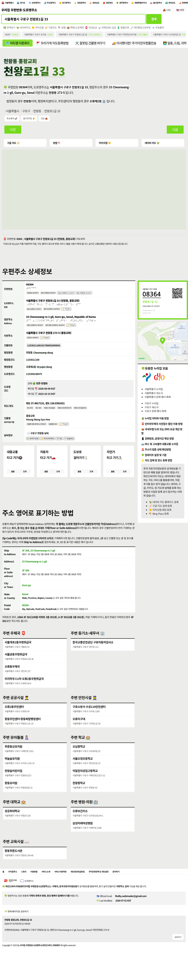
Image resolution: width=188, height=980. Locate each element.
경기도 (27, 3)
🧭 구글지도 (52, 29)
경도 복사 (41, 416)
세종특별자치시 (168, 3)
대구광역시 (79, 3)
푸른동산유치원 (14, 760)
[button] (94, 502)
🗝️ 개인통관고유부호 (145, 29)
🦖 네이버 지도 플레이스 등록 (164, 505)
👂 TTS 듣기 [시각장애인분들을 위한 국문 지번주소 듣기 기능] (49, 343)
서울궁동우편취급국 (16, 668)
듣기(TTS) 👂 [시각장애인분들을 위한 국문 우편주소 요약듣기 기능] (30, 121)
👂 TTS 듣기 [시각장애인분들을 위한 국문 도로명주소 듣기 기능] (75, 313)
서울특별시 (11, 3)
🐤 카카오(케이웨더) (52, 448)
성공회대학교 (12, 825)
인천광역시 (43, 3)
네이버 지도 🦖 (152, 145)
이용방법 (39, 887)
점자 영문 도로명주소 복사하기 (62, 330)
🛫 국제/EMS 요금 (110, 29)
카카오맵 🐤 (105, 145)
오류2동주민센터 (15, 720)
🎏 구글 (66, 448)
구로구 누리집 (151, 406)
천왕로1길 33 (54, 113)
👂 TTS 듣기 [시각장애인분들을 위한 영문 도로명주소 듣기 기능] (81, 330)
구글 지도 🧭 (14, 145)
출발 (13, 482)
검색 (154, 20)
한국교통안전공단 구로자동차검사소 (94, 655)
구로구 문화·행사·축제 (155, 414)
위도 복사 (31, 416)
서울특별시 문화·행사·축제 (158, 400)
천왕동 (38, 113)
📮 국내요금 (94, 29)
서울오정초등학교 (83, 773)
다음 (175, 132)
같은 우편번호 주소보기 (97, 296)
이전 (13, 132)
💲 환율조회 (127, 29)
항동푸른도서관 (14, 865)
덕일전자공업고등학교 (85, 785)
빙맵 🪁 (57, 145)
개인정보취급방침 (91, 887)
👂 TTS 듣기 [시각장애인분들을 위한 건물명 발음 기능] (72, 433)
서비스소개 (53, 887)
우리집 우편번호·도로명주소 (19, 11)
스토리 (27, 887)
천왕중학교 (79, 797)
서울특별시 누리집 (154, 392)
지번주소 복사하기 (34, 343)
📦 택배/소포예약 (78, 29)
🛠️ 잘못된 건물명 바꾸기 (94, 45)
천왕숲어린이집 (14, 785)
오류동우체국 (12, 680)
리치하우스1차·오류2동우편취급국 (25, 693)
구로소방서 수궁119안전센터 (90, 720)
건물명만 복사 (59, 433)
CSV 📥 (45, 121)
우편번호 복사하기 (34, 296)
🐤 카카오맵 (39, 29)
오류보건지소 (80, 825)
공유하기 (178, 953)
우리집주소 (14, 887)
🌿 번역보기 (9, 29)
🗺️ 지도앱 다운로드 (18, 45)
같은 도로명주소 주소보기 (75, 296)
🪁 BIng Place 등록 (159, 516)
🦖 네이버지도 (24, 29)
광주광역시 (147, 3)
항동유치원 (11, 797)
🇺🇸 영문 (180, 11)
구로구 (27, 113)
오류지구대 (79, 732)
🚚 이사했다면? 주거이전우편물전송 (140, 45)
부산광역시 (61, 3)
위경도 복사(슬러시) (91, 416)
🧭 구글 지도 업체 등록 (160, 508)
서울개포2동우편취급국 (18, 655)
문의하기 (138, 887)
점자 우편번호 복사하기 (53, 296)
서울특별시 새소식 (154, 396)
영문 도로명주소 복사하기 (37, 330)
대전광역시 (97, 3)
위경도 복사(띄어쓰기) (72, 416)
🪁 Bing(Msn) (78, 448)
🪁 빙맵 (64, 29)
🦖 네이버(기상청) (34, 448)
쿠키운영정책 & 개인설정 (117, 887)
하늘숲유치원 (12, 773)
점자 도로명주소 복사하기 (57, 313)
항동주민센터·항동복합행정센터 (23, 732)
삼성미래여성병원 (83, 837)
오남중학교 (79, 760)
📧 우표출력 (163, 29)
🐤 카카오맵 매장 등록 (160, 512)
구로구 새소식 (151, 410)
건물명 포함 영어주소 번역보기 (39, 433)
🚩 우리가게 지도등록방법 (55, 45)
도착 (25, 482)
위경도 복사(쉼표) (54, 416)
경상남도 (114, 3)
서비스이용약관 (70, 887)
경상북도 (130, 3)
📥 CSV (167, 11)
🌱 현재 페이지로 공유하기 (16, 927)
